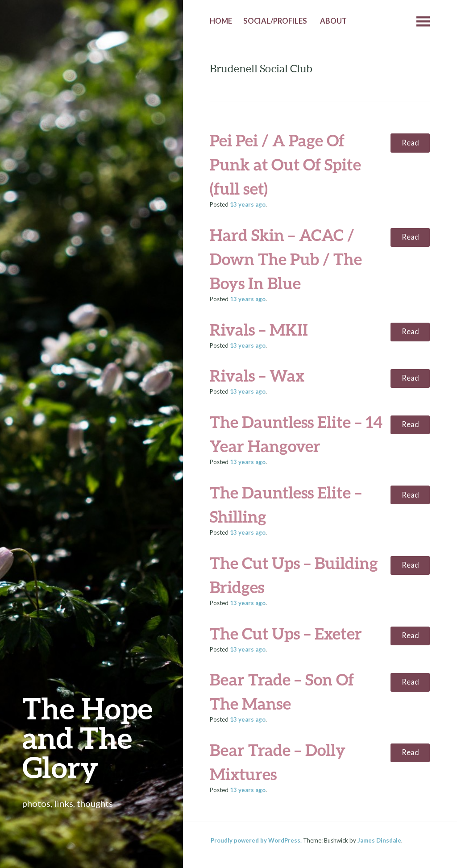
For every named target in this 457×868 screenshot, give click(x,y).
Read (410, 143)
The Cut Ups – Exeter (286, 633)
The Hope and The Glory (87, 737)
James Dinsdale (379, 840)
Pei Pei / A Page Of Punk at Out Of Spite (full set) (285, 164)
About (333, 21)
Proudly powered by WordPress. (256, 840)
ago (248, 204)
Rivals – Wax (257, 375)
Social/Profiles (275, 21)
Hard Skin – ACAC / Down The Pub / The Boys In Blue (286, 259)
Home (221, 21)
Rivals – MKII (259, 329)
